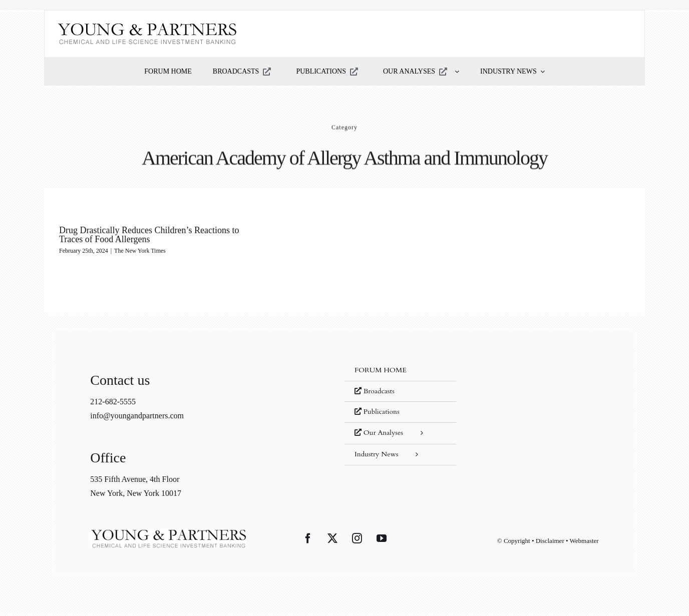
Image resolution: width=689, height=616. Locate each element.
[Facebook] (308, 538)
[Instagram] (357, 538)
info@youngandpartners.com (137, 416)
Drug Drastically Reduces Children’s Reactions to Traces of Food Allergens (149, 235)
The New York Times (140, 251)
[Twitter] (332, 538)
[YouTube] (382, 538)
